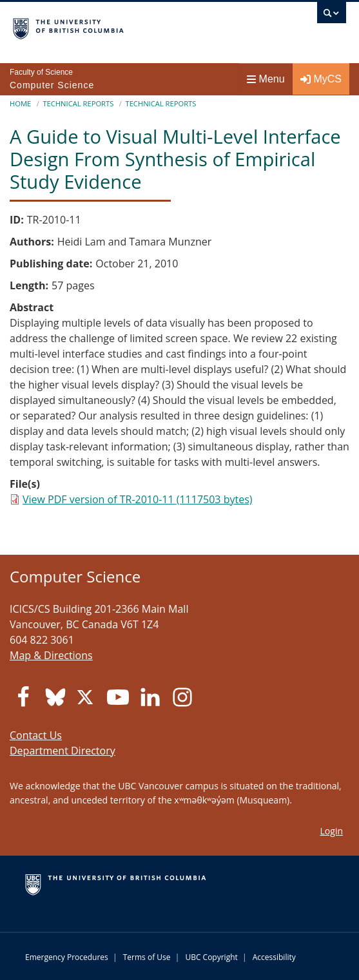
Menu (266, 79)
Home (20, 103)
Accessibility (274, 957)
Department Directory (63, 751)
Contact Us (36, 735)
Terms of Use (147, 957)
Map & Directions (51, 655)
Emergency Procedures (67, 957)
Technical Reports (78, 103)
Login (332, 831)
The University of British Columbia (130, 26)
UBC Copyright (211, 957)
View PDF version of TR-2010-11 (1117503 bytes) (137, 499)
